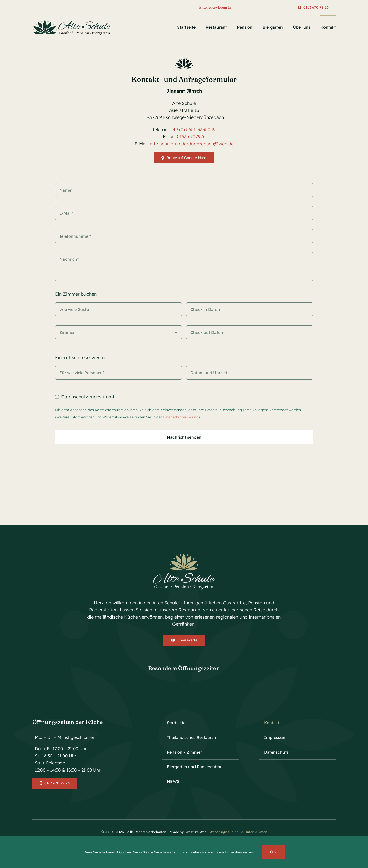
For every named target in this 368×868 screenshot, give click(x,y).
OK (273, 852)
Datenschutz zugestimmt (88, 397)
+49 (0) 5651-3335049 (193, 129)
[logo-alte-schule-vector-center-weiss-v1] (184, 555)
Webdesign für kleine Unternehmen (238, 832)
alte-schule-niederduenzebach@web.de (191, 143)
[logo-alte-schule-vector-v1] (73, 21)
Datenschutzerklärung (181, 417)
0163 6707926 (191, 136)
